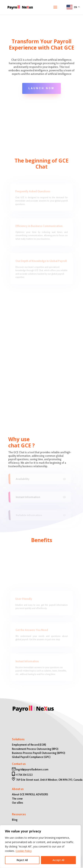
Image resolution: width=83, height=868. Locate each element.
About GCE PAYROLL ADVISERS (30, 794)
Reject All (22, 860)
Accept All (58, 860)
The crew (17, 799)
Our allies (18, 803)
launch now (41, 88)
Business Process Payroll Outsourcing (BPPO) (39, 753)
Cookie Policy (24, 851)
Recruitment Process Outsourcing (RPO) (35, 749)
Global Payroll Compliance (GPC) (31, 757)
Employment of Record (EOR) (29, 745)
